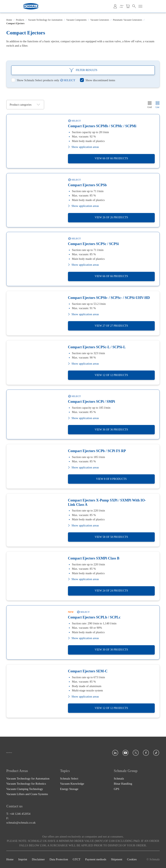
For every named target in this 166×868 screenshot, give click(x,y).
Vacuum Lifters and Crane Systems (27, 794)
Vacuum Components (77, 20)
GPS (117, 789)
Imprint (23, 860)
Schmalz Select (69, 779)
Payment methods (96, 860)
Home (9, 20)
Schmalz (119, 779)
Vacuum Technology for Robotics (26, 784)
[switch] (35, 80)
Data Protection (59, 860)
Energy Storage (69, 789)
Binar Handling (123, 784)
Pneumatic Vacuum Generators (127, 20)
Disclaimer (38, 860)
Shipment (117, 860)
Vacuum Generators (100, 20)
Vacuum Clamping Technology (25, 789)
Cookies (132, 860)
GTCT (77, 860)
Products (20, 20)
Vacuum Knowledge (72, 784)
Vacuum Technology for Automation (45, 20)
